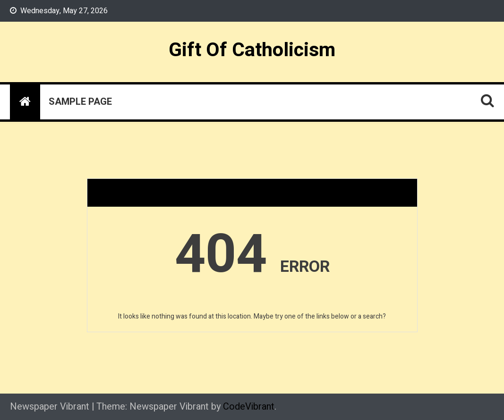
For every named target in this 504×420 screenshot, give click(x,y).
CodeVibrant (249, 407)
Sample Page (80, 102)
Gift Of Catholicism (252, 50)
